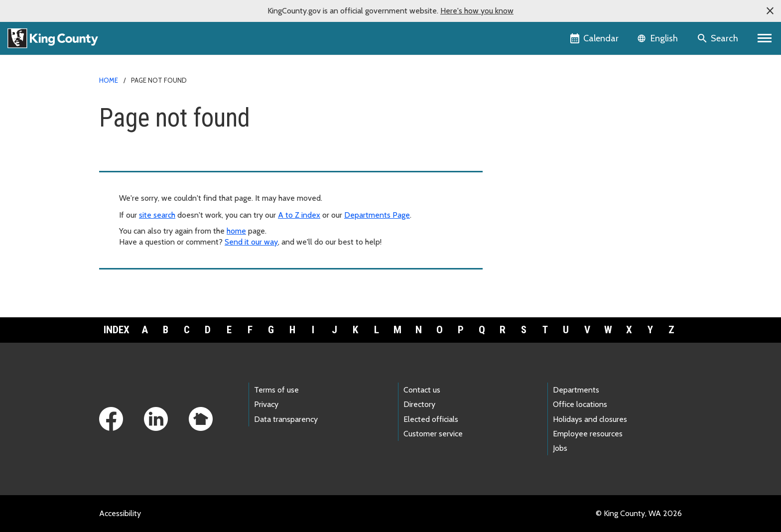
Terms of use (276, 390)
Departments (576, 390)
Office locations (580, 404)
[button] (770, 11)
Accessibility (120, 513)
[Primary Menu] (765, 38)
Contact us (422, 390)
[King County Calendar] (595, 38)
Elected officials (431, 419)
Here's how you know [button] (477, 11)
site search (157, 215)
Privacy (266, 404)
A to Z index (299, 215)
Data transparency (286, 419)
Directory (419, 404)
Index (117, 330)
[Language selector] (659, 38)
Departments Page (377, 215)
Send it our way (251, 242)
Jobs (560, 448)
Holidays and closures (590, 419)
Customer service (433, 434)
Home (109, 80)
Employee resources (588, 434)
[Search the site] (718, 38)
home (236, 231)
